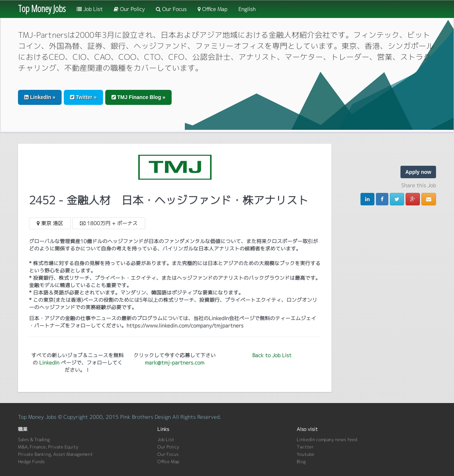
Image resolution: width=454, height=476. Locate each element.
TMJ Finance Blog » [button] (138, 97)
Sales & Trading (34, 440)
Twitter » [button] (83, 97)
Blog (301, 462)
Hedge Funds (31, 462)
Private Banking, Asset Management (55, 454)
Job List (90, 9)
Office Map (213, 9)
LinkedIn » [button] (40, 97)
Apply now (418, 172)
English (247, 9)
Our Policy (129, 9)
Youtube (305, 454)
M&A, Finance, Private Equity (48, 447)
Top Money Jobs (42, 8)
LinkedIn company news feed (327, 440)
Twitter (305, 447)
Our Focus (171, 9)
